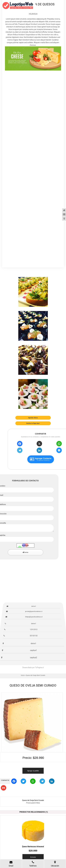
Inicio (23, 675)
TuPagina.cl (39, 667)
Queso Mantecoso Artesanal (33, 846)
